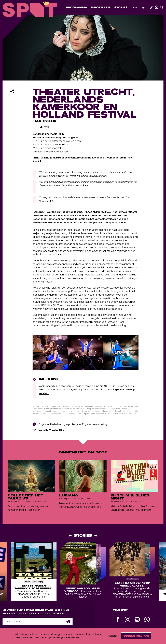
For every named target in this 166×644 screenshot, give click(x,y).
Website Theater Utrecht (53, 430)
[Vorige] (70, 536)
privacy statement (24, 637)
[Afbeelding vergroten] (50, 352)
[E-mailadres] (38, 621)
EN (47, 127)
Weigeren (113, 636)
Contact (135, 8)
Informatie (101, 7)
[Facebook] (118, 620)
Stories (121, 7)
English (144, 8)
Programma (77, 7)
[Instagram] (128, 620)
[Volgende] (96, 536)
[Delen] (12, 91)
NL (41, 127)
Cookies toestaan (136, 636)
